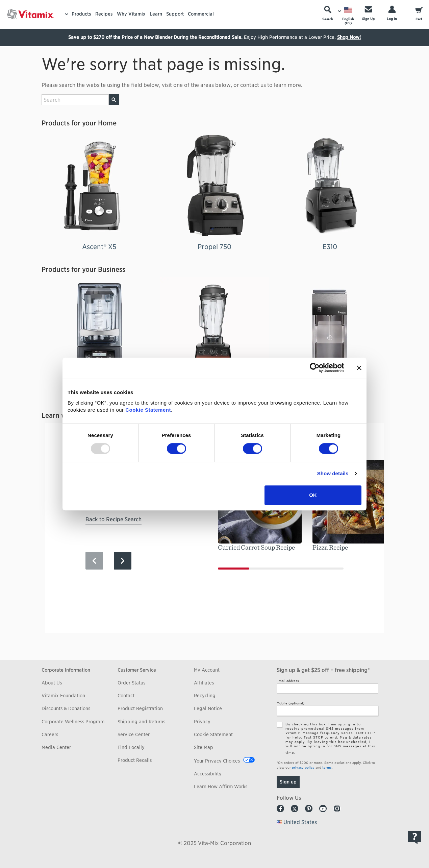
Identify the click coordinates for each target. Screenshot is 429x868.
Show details (333, 473)
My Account (207, 670)
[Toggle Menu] (67, 14)
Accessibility (208, 774)
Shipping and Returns (141, 722)
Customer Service (137, 670)
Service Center (134, 734)
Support (175, 14)
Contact (126, 696)
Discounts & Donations (66, 708)
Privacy (202, 722)
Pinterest (309, 809)
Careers (50, 734)
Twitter (295, 809)
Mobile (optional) (291, 703)
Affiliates (204, 683)
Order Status (131, 683)
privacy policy (303, 767)
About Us (52, 683)
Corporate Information (66, 670)
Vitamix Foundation (63, 696)
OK (313, 495)
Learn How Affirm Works (221, 787)
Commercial (201, 14)
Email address (288, 681)
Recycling (205, 696)
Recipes (104, 14)
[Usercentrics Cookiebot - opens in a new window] (315, 368)
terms (327, 767)
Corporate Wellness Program (73, 722)
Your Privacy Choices (217, 761)
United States (300, 822)
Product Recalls (135, 760)
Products (81, 14)
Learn (156, 14)
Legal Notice (208, 708)
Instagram (337, 809)
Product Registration (140, 708)
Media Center (56, 747)
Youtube (323, 809)
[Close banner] (359, 368)
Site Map (204, 747)
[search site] (75, 100)
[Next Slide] (123, 561)
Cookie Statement (148, 410)
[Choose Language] (348, 15)
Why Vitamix (131, 14)
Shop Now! (349, 37)
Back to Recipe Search (113, 519)
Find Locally (131, 747)
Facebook (280, 809)
